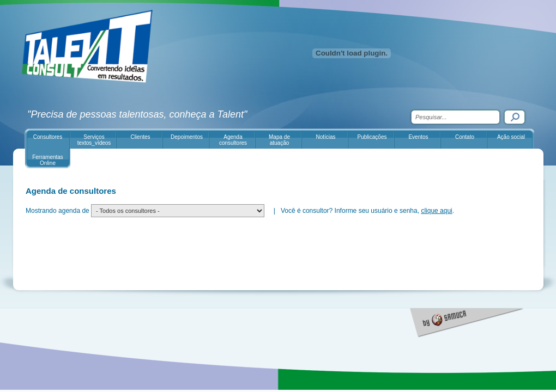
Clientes (140, 137)
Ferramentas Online (48, 160)
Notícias (325, 137)
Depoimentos (187, 137)
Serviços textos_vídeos (94, 140)
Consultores (48, 137)
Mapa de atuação (279, 140)
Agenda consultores (233, 140)
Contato (465, 137)
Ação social (511, 137)
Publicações (372, 137)
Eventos (418, 137)
